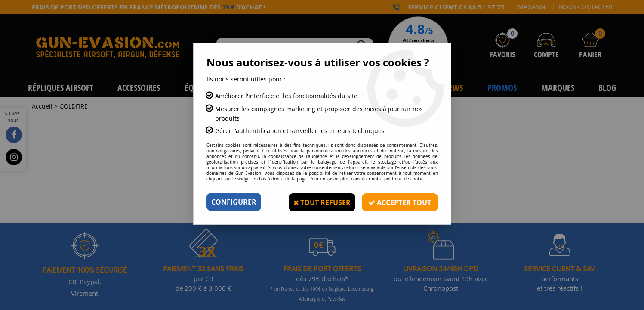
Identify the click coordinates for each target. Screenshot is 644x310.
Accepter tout (400, 202)
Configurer (234, 202)
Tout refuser (321, 202)
